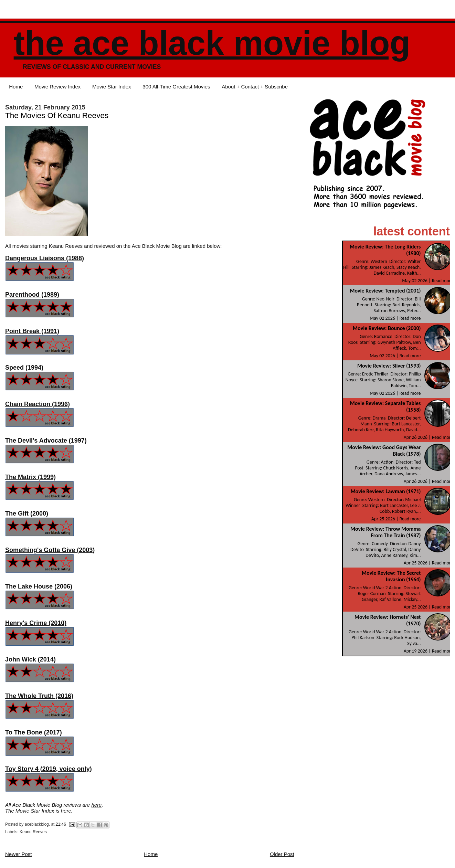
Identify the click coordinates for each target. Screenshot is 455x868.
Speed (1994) (24, 368)
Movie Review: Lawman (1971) (386, 491)
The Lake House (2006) (39, 586)
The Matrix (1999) (30, 477)
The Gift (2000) (27, 514)
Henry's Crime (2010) (36, 623)
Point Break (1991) (32, 331)
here (96, 805)
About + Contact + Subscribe (255, 87)
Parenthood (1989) (32, 295)
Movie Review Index (57, 87)
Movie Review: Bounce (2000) (387, 328)
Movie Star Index (112, 87)
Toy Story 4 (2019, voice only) (49, 769)
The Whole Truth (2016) (39, 696)
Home (16, 87)
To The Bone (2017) (34, 732)
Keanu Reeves (33, 832)
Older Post (282, 854)
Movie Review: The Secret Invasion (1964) (391, 576)
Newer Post (19, 854)
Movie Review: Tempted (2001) (385, 291)
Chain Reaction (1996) (38, 404)
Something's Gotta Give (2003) (50, 550)
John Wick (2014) (30, 659)
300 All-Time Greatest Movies (176, 87)
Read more (443, 281)
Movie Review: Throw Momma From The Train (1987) (386, 532)
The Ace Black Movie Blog (212, 43)
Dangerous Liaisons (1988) (45, 258)
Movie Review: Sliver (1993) (389, 366)
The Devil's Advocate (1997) (46, 441)
